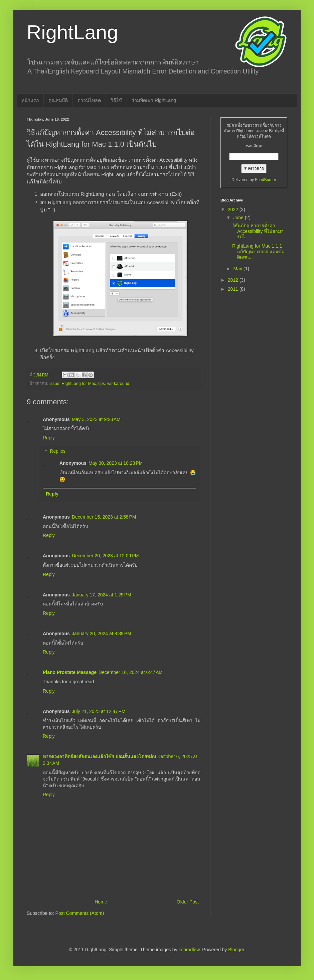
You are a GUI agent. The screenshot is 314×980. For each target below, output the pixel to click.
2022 (234, 209)
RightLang (72, 32)
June (239, 218)
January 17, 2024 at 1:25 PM (102, 595)
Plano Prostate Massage (70, 672)
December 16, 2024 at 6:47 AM (131, 672)
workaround (118, 384)
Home (101, 902)
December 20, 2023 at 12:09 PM (105, 556)
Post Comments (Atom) (80, 913)
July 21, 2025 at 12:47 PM (99, 711)
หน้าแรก (30, 100)
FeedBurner (265, 180)
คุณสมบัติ (58, 100)
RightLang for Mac (79, 384)
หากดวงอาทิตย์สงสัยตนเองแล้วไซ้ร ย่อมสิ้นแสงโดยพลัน (100, 756)
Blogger (236, 950)
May (238, 269)
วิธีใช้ (116, 100)
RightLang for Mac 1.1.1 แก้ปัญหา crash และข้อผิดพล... (258, 252)
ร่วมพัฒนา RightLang (154, 100)
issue (54, 384)
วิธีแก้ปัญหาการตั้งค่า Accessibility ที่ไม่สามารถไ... (258, 231)
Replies (58, 451)
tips (102, 384)
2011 (234, 289)
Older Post (188, 902)
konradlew (189, 950)
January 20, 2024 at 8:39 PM (102, 634)
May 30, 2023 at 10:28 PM (116, 463)
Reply (49, 438)
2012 (234, 280)
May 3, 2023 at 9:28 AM (96, 419)
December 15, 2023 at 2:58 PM (104, 517)
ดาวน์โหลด (89, 100)
